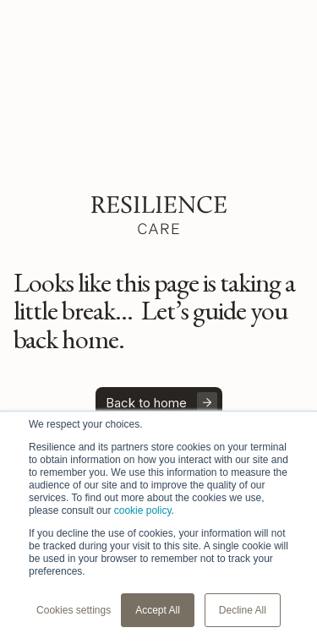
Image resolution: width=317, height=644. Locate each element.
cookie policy (143, 510)
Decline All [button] (243, 610)
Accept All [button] (158, 610)
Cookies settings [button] (74, 610)
